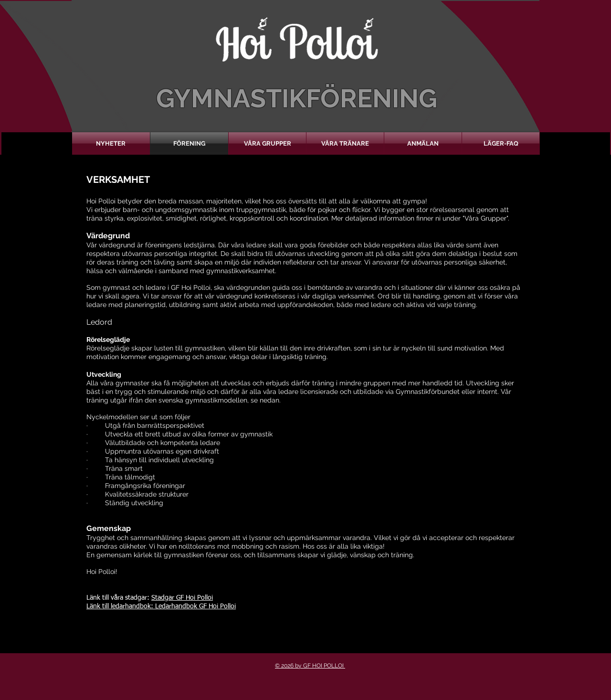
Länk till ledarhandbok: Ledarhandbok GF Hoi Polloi (161, 606)
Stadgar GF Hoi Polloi (182, 598)
